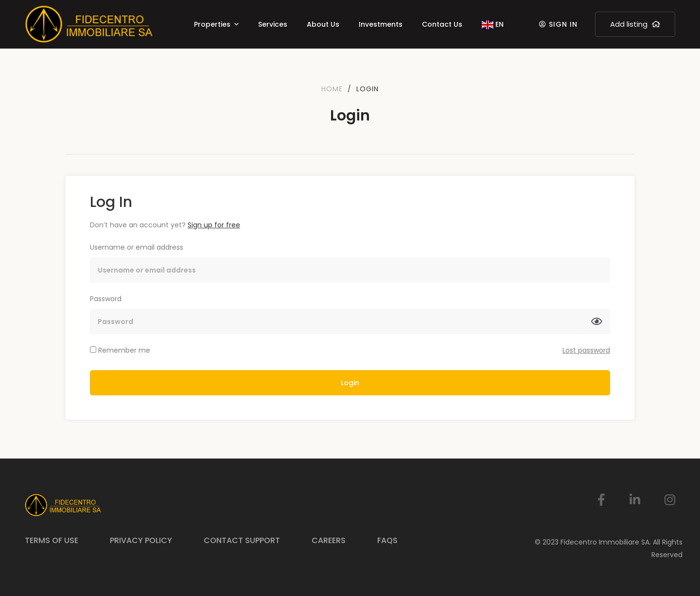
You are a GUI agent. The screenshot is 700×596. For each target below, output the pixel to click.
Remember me (120, 350)
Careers (329, 540)
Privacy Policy (141, 540)
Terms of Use (52, 540)
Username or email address (137, 247)
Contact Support (242, 540)
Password (106, 299)
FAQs (387, 540)
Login (350, 383)
